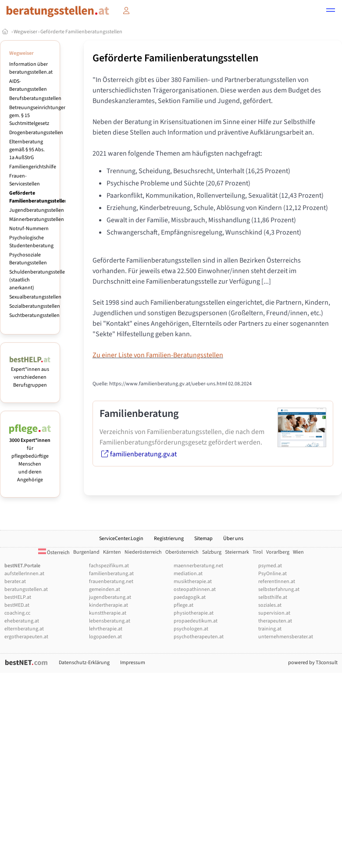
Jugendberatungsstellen (37, 210)
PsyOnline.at (273, 574)
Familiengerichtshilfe (33, 167)
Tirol (258, 552)
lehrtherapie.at (106, 629)
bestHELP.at (18, 597)
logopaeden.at (105, 637)
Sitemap (203, 539)
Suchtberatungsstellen (34, 315)
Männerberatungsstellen (37, 219)
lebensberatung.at (110, 621)
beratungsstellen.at (26, 589)
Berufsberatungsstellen (35, 98)
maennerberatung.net (198, 566)
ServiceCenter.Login (121, 539)
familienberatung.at (111, 574)
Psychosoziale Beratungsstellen (28, 259)
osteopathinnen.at (195, 589)
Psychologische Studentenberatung (31, 242)
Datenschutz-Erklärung (84, 663)
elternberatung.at (24, 629)
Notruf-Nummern (29, 229)
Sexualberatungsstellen (35, 297)
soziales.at (270, 605)
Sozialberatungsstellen (35, 306)
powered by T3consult (313, 663)
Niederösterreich (143, 552)
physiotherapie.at (194, 613)
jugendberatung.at (110, 597)
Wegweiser (25, 32)
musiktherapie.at (193, 582)
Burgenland (86, 552)
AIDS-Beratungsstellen (28, 85)
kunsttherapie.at (108, 613)
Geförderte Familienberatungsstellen (81, 32)
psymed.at (270, 566)
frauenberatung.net (111, 582)
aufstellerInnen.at (24, 574)
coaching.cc (17, 613)
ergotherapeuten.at (26, 637)
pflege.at (183, 605)
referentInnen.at (277, 582)
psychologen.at (191, 629)
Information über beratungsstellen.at (31, 68)
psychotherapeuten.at (199, 637)
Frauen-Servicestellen (25, 180)
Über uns (233, 539)
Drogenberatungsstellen (36, 133)
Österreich (54, 553)
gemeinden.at (105, 589)
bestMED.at (17, 605)
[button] (331, 11)
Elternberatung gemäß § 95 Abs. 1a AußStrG (27, 150)
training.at (270, 629)
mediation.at (188, 574)
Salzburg (212, 552)
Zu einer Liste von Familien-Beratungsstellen (158, 355)
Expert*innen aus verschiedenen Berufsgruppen (30, 373)
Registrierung (169, 539)
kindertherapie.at (109, 605)
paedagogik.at (190, 597)
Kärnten (112, 552)
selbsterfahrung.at (279, 589)
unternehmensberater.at (286, 637)
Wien (298, 552)
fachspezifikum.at (109, 566)
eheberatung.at (22, 621)
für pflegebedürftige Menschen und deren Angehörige (30, 456)
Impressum (133, 663)
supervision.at (274, 613)
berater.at (15, 582)
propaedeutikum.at (196, 621)
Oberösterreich (182, 552)
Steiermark (237, 552)
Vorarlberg (278, 552)
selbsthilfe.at (273, 597)
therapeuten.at (275, 621)
